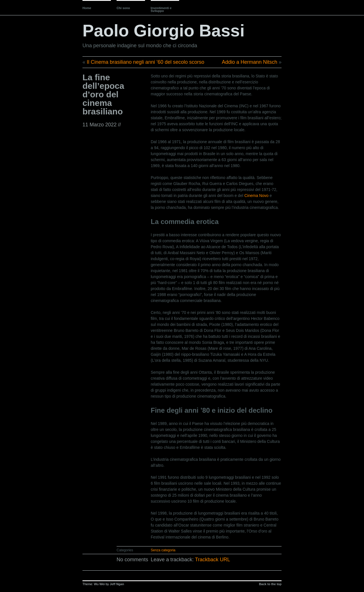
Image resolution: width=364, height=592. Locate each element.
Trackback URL (213, 560)
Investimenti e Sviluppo (161, 9)
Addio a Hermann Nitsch (250, 62)
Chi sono (123, 8)
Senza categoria (163, 550)
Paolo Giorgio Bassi (164, 31)
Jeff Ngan (117, 584)
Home (87, 8)
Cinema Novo (256, 196)
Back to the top (270, 584)
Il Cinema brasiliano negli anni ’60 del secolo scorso (145, 62)
